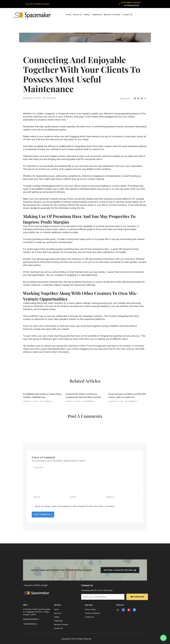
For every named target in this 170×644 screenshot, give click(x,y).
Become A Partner (112, 15)
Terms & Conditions (92, 613)
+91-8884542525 (30, 624)
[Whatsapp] (163, 638)
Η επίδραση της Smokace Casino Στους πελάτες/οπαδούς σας (41, 403)
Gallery (87, 15)
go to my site (113, 189)
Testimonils (97, 15)
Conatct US (127, 15)
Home (69, 15)
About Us (77, 15)
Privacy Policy (90, 609)
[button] (135, 98)
